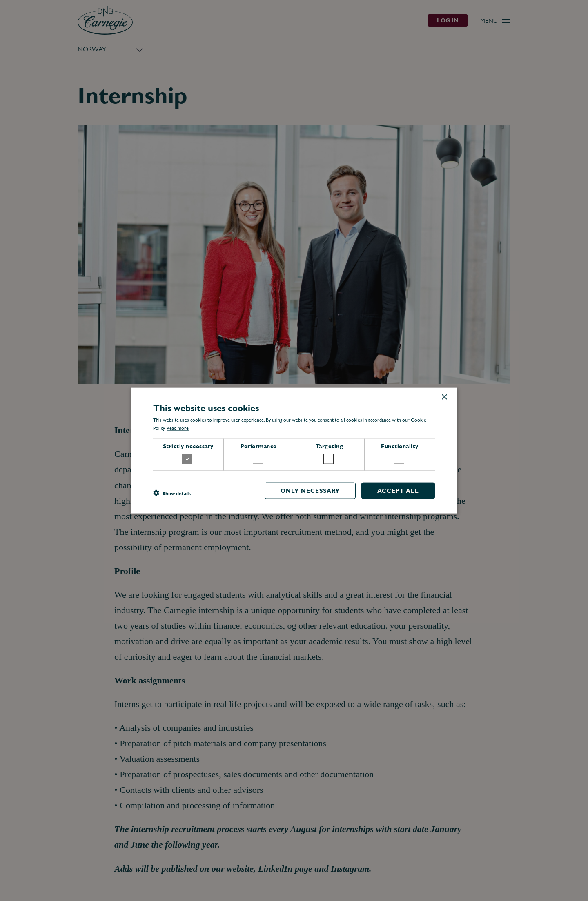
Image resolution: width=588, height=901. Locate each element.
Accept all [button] (398, 491)
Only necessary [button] (310, 491)
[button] (172, 493)
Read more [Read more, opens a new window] (178, 428)
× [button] (444, 397)
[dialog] (294, 450)
